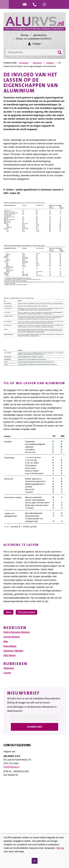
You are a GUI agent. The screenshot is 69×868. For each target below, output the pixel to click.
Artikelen (50, 63)
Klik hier (60, 848)
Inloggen (37, 44)
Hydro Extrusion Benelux (17, 632)
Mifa (6, 642)
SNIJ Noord (9, 655)
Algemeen (9, 668)
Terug (8, 612)
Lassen (7, 673)
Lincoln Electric (12, 637)
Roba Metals (10, 646)
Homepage (24, 63)
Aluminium (37, 63)
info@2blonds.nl (11, 767)
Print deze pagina (26, 612)
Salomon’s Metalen (13, 651)
